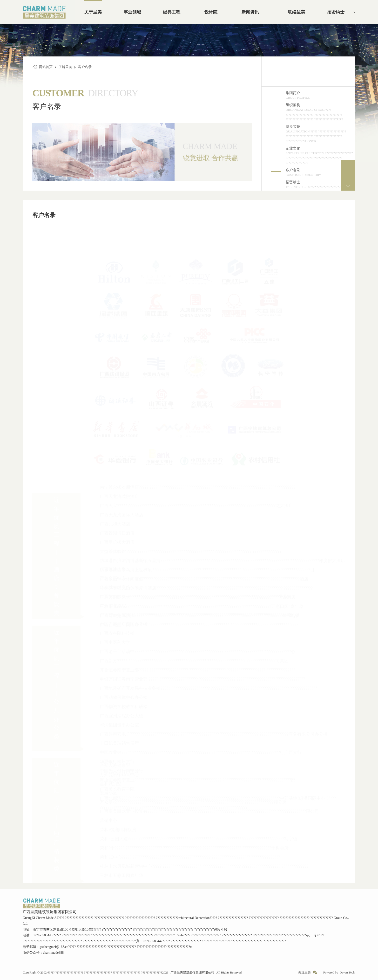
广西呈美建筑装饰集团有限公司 (192, 972)
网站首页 (46, 67)
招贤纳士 (336, 12)
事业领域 (132, 12)
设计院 (211, 12)
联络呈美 (297, 12)
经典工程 (172, 12)
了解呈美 (65, 67)
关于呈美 (93, 12)
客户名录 (85, 67)
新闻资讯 (250, 12)
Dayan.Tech (347, 972)
